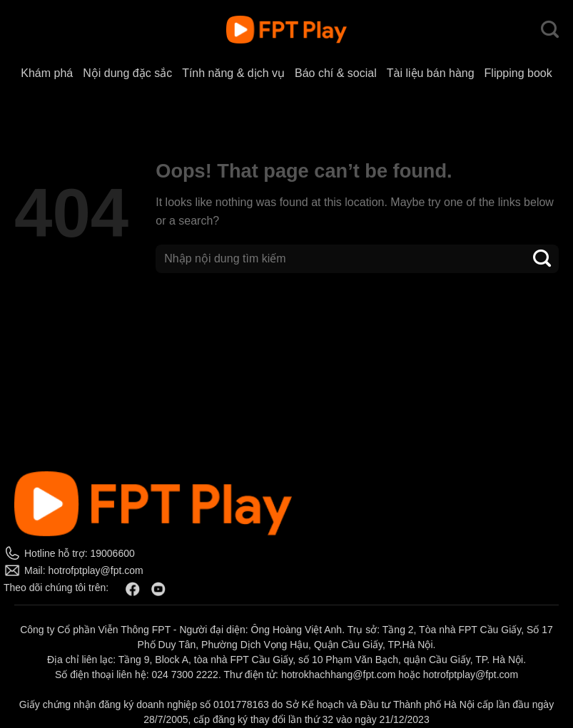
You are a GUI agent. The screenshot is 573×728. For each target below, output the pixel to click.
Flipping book (518, 73)
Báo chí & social (336, 73)
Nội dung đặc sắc (127, 73)
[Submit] (542, 258)
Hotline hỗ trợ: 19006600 (80, 553)
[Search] (550, 30)
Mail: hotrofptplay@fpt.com (84, 570)
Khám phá (47, 73)
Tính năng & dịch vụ (233, 73)
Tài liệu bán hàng (431, 73)
